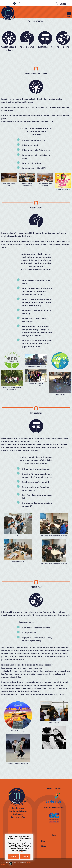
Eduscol (44, 846)
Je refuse (25, 856)
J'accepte (13, 856)
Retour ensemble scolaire (26, 3)
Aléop (43, 841)
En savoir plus (19, 852)
